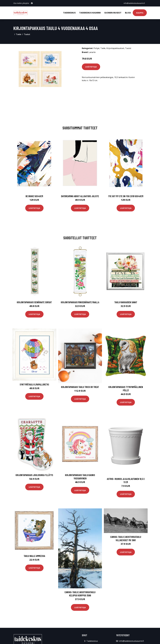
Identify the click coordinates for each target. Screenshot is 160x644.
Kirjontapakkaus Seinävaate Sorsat (34, 302)
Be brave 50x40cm (34, 196)
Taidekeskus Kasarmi (90, 13)
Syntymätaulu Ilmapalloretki (34, 384)
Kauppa (140, 13)
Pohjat (96, 48)
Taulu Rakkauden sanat (126, 302)
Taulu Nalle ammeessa (34, 556)
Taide (19, 34)
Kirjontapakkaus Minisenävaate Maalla (80, 302)
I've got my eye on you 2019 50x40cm (126, 196)
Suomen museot (113, 13)
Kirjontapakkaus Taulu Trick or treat (80, 387)
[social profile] (32, 3)
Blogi (128, 13)
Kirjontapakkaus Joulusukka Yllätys (34, 475)
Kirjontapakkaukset (115, 48)
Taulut (27, 34)
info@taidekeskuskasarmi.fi (134, 3)
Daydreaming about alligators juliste (80, 196)
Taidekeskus (69, 13)
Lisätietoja (91, 67)
